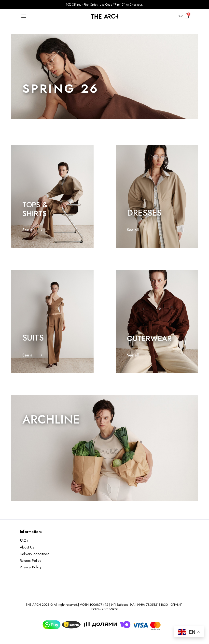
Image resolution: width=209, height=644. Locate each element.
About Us (27, 547)
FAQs (24, 541)
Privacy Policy (31, 567)
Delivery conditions (35, 554)
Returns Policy (31, 561)
